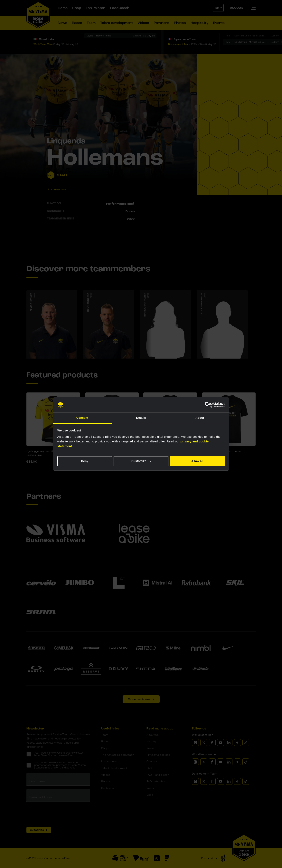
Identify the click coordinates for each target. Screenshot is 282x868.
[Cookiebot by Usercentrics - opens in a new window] (208, 405)
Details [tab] (141, 418)
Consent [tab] (82, 418)
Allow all (197, 461)
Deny (85, 461)
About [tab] (200, 418)
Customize (141, 461)
